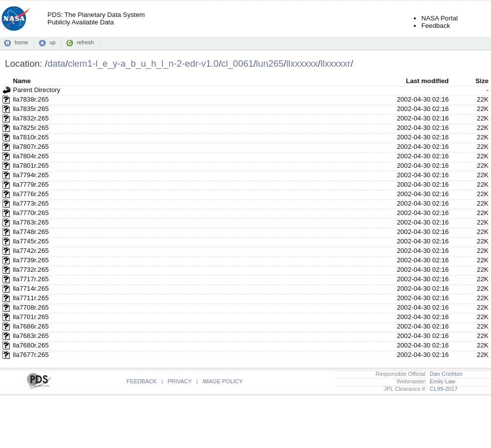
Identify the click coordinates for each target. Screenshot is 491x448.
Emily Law (441, 381)
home (21, 42)
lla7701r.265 (31, 317)
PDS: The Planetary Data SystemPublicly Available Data (96, 18)
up (52, 42)
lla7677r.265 (31, 355)
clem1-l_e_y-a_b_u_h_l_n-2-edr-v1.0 (143, 63)
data (56, 63)
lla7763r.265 (31, 222)
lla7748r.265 (31, 232)
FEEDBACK (142, 381)
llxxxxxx (302, 63)
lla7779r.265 (31, 184)
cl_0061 (237, 63)
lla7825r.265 (31, 128)
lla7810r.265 (31, 137)
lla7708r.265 (31, 307)
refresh (85, 42)
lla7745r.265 (31, 241)
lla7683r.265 (31, 336)
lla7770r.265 (31, 213)
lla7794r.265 (31, 175)
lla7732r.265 (31, 270)
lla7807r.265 (31, 147)
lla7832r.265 (31, 118)
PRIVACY (180, 381)
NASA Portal (439, 18)
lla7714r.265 (31, 288)
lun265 (270, 63)
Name (22, 81)
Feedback (436, 26)
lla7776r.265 (31, 194)
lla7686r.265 (31, 326)
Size (482, 81)
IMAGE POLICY (223, 381)
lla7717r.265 (31, 279)
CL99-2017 (442, 389)
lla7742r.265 (31, 251)
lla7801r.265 (31, 166)
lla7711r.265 (31, 298)
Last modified (427, 81)
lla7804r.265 (31, 156)
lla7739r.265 (31, 260)
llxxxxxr (335, 63)
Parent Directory (37, 90)
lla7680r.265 (31, 345)
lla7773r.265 (31, 203)
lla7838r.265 (31, 99)
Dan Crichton (445, 374)
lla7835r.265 (31, 109)
